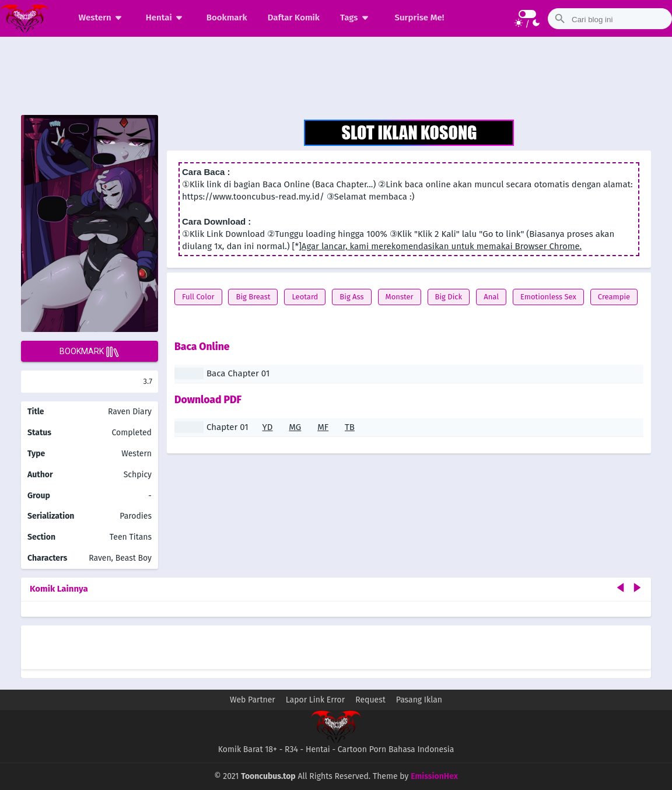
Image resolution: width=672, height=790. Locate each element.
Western (102, 18)
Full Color (198, 297)
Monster (400, 297)
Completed (132, 433)
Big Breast (253, 297)
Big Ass (351, 297)
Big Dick (449, 297)
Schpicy (138, 475)
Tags (356, 18)
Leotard (305, 297)
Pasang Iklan (419, 700)
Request (370, 700)
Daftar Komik (294, 18)
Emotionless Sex (548, 297)
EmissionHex (434, 776)
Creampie (614, 297)
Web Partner (253, 700)
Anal (491, 297)
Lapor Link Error (315, 700)
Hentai (166, 18)
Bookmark (227, 18)
